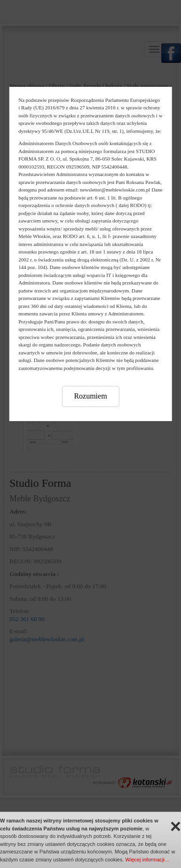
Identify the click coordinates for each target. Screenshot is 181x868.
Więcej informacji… (148, 860)
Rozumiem (90, 396)
